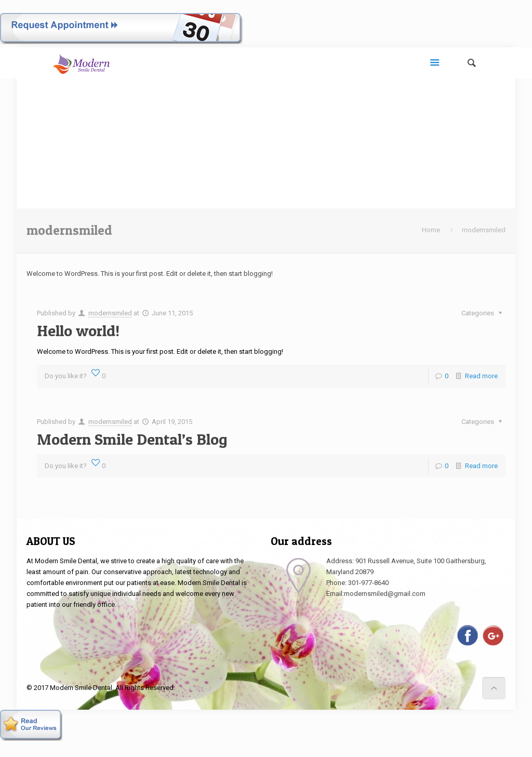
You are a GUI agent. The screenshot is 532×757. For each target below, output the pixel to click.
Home (431, 230)
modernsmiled (110, 313)
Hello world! (78, 330)
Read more (481, 376)
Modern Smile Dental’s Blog (132, 439)
